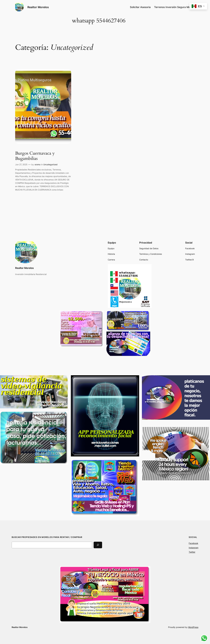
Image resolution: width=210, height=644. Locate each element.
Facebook (193, 543)
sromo (37, 164)
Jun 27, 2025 (21, 164)
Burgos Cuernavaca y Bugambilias (35, 156)
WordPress (193, 627)
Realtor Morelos (38, 7)
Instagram (194, 548)
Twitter (192, 552)
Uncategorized (50, 164)
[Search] (98, 545)
